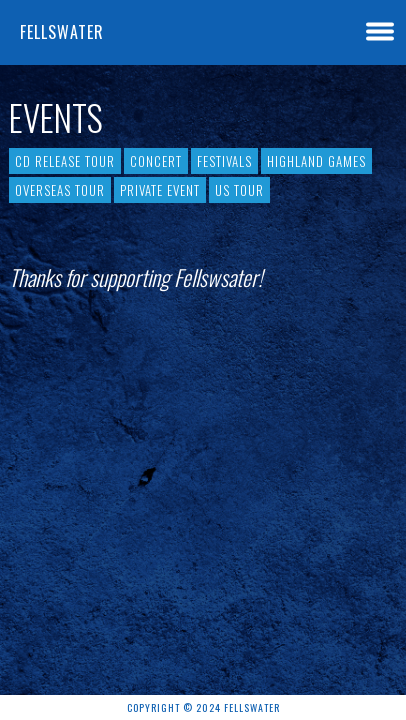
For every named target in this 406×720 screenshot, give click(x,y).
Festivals (224, 161)
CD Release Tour (65, 161)
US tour (239, 190)
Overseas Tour (60, 190)
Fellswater (62, 32)
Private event (160, 190)
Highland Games (316, 161)
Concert (156, 161)
